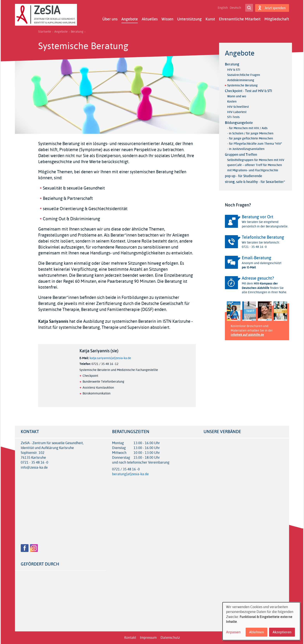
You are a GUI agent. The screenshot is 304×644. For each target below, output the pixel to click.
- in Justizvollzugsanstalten (246, 149)
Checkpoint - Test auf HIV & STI (248, 91)
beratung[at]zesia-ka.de (130, 474)
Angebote (130, 19)
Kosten (232, 101)
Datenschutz (170, 638)
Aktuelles (150, 19)
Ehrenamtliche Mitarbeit (240, 19)
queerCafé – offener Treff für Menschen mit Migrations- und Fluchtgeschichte (255, 168)
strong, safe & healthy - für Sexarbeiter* (255, 182)
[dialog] (261, 621)
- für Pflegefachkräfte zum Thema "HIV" (255, 144)
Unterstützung (189, 19)
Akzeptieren (282, 632)
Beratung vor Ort (258, 217)
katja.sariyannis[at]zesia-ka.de (110, 358)
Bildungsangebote (239, 123)
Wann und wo (237, 96)
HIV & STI (234, 70)
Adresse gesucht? (258, 278)
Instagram (34, 548)
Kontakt (130, 638)
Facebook (25, 548)
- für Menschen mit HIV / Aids (247, 128)
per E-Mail (249, 267)
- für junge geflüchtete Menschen (250, 138)
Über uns (110, 19)
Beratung (77, 32)
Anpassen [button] (233, 632)
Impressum (148, 638)
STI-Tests (233, 117)
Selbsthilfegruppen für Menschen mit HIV (256, 160)
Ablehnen (256, 632)
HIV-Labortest (237, 112)
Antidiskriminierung (241, 80)
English (223, 8)
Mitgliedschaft (277, 19)
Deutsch (235, 8)
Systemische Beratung (242, 85)
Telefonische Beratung (263, 237)
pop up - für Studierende (244, 176)
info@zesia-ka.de (34, 468)
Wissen (167, 19)
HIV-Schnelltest (238, 107)
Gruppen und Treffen (241, 155)
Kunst (210, 19)
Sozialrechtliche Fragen (244, 75)
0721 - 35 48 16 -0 (35, 463)
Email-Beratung (256, 258)
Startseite (45, 32)
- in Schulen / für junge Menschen (250, 133)
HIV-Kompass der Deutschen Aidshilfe (260, 286)
